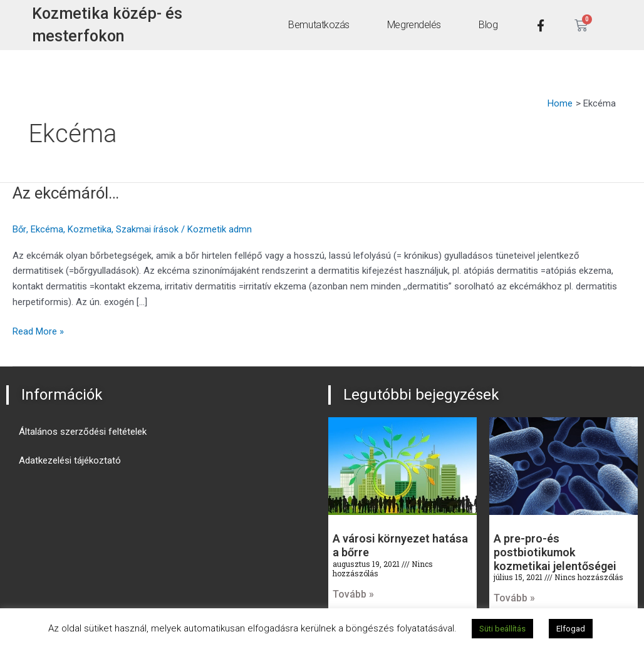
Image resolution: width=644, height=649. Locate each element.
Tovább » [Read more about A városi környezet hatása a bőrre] (353, 594)
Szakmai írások (147, 229)
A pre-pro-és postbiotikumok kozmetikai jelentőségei (555, 552)
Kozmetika (90, 229)
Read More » (38, 330)
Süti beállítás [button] (502, 629)
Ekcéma (47, 229)
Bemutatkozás (319, 25)
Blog (487, 25)
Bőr (19, 229)
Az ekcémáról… (66, 193)
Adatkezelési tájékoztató (70, 460)
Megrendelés (413, 25)
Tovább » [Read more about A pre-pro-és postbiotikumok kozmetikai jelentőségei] (514, 598)
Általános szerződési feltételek (83, 432)
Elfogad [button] (571, 629)
